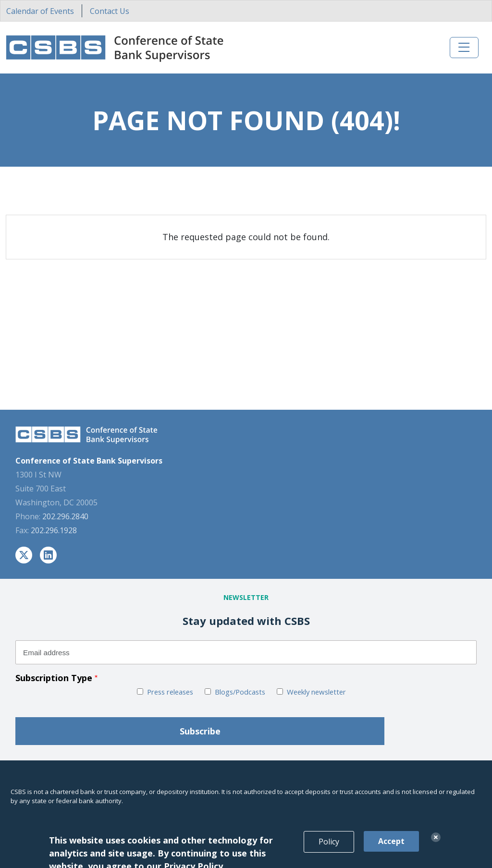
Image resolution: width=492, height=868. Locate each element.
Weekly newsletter (316, 692)
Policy (329, 850)
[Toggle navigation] (464, 48)
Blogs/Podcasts (240, 692)
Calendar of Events (40, 11)
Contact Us (110, 11)
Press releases (170, 692)
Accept (391, 849)
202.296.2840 (65, 516)
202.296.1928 (54, 530)
